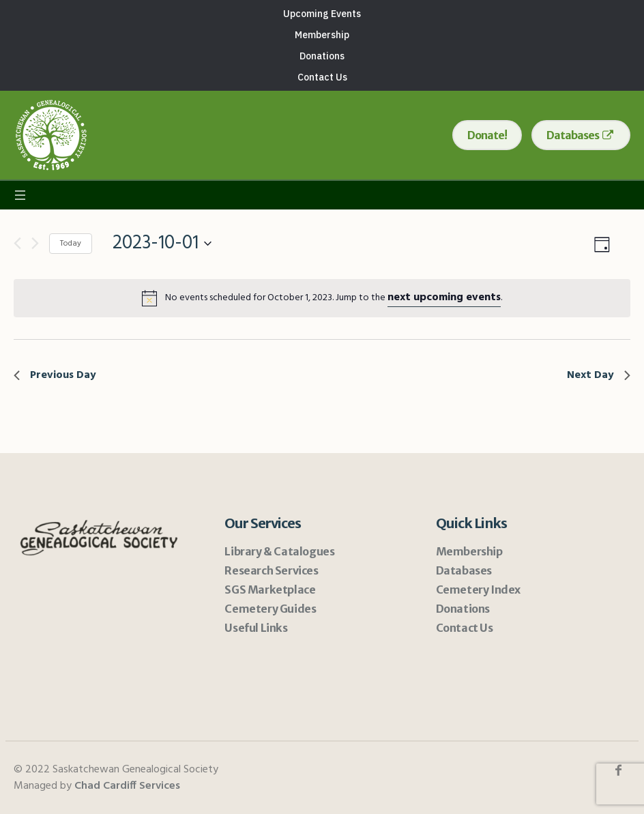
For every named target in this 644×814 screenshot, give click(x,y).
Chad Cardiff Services (127, 786)
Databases (464, 570)
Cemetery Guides (270, 609)
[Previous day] (17, 243)
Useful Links (256, 628)
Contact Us (465, 628)
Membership (469, 551)
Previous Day (55, 375)
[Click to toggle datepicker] (162, 244)
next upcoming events (444, 297)
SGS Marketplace (270, 590)
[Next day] (35, 243)
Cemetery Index (478, 590)
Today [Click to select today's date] (71, 244)
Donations (463, 609)
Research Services (271, 570)
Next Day (599, 375)
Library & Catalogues (279, 551)
